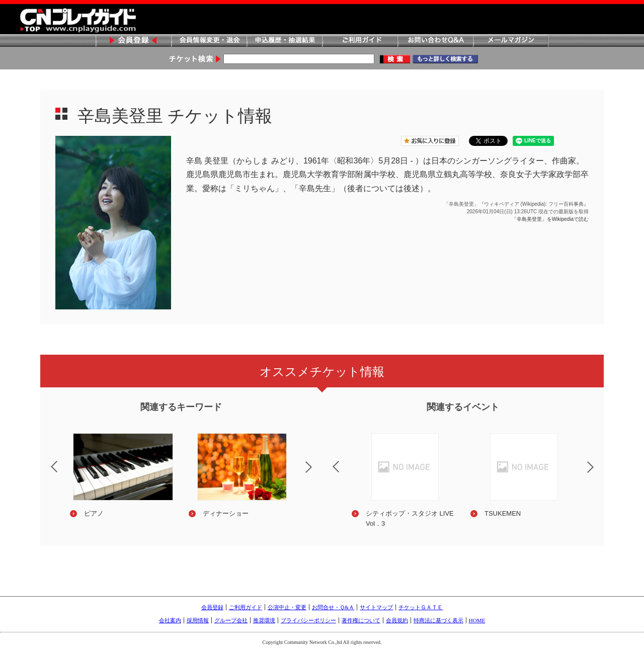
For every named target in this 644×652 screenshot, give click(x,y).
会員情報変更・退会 (209, 41)
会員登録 (133, 41)
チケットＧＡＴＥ (421, 607)
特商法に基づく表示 (438, 620)
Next (317, 473)
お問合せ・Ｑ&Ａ (333, 607)
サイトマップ (376, 607)
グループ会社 (231, 620)
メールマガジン (511, 41)
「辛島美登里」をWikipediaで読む (550, 219)
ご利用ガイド (360, 41)
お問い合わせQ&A (435, 41)
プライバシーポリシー (308, 620)
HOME (477, 620)
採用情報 (198, 620)
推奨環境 (264, 620)
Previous (46, 460)
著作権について (361, 620)
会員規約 (397, 620)
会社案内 (170, 620)
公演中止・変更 (287, 607)
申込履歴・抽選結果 (284, 41)
